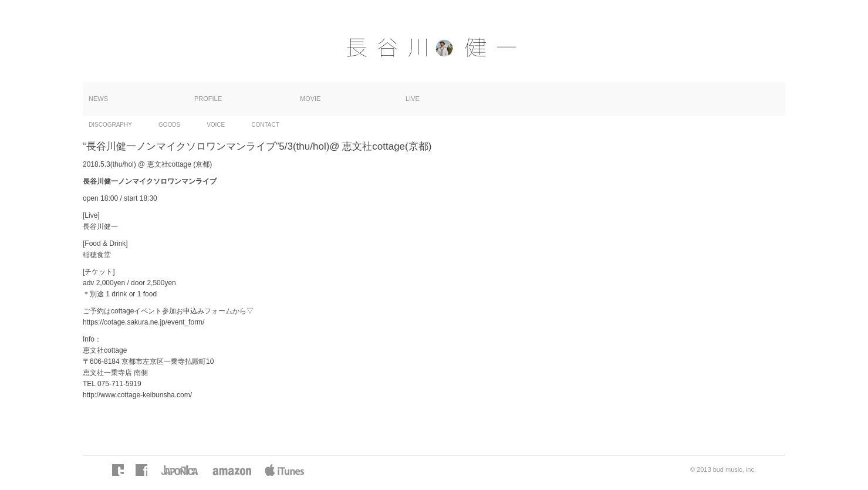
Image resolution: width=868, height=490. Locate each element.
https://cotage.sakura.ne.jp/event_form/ (143, 322)
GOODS (169, 125)
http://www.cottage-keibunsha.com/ (137, 395)
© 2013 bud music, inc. (723, 469)
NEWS (98, 99)
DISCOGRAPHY (110, 125)
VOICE (216, 125)
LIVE (413, 99)
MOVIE (310, 99)
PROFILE (208, 99)
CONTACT (265, 125)
